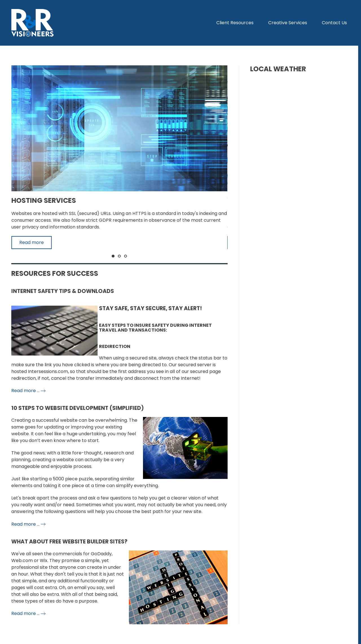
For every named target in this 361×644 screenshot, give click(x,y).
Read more (31, 242)
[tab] (113, 256)
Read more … (25, 391)
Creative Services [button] (288, 23)
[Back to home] (32, 23)
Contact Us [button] (334, 23)
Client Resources (235, 23)
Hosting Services (44, 200)
